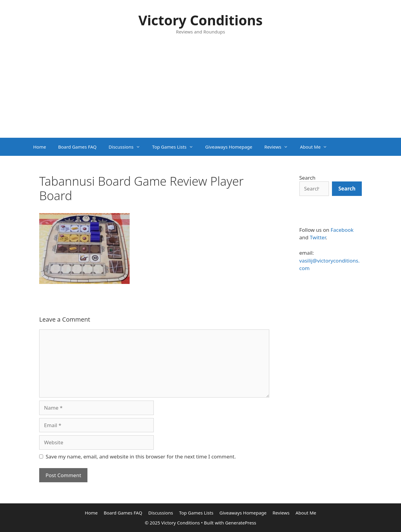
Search (308, 178)
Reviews (279, 147)
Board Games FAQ (77, 147)
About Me (317, 147)
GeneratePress (241, 523)
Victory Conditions (200, 20)
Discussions (127, 147)
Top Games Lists (176, 147)
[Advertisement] (200, 93)
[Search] (347, 189)
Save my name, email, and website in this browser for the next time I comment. (141, 456)
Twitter (318, 237)
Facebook (342, 230)
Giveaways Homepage (229, 147)
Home (40, 147)
